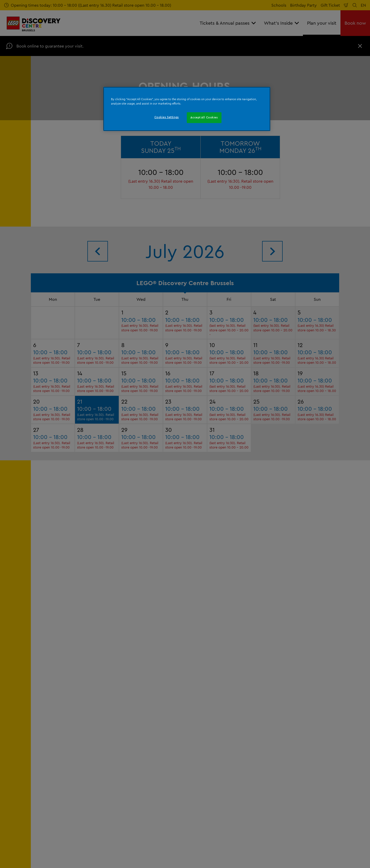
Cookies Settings (167, 117)
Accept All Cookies (204, 117)
